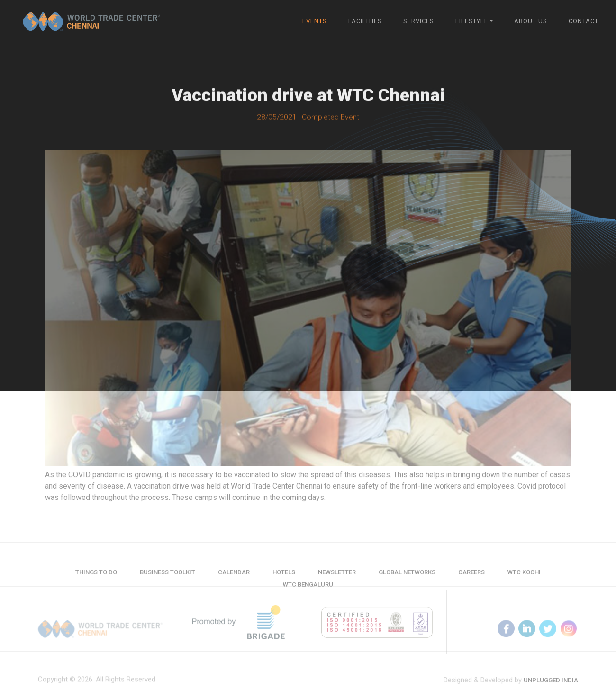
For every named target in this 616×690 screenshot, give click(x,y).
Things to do (96, 577)
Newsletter (337, 577)
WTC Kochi (524, 577)
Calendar (234, 577)
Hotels (284, 577)
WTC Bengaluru (308, 589)
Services (419, 21)
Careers (471, 577)
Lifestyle (472, 21)
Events (315, 21)
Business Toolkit (168, 577)
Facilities (365, 21)
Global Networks (407, 577)
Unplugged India (551, 685)
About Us (531, 21)
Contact (584, 21)
